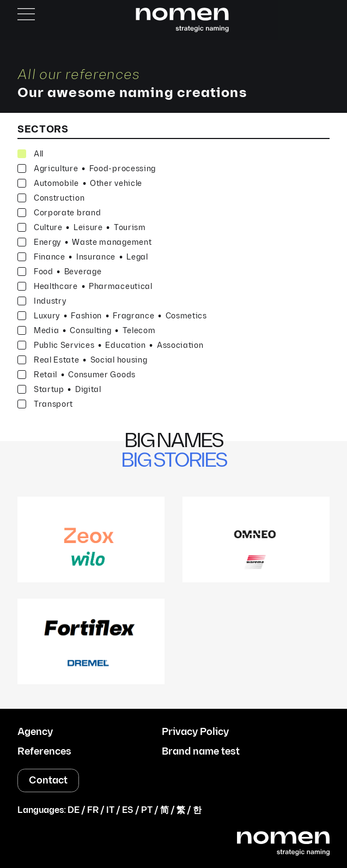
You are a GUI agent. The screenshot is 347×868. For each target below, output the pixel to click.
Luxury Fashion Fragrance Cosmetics (112, 316)
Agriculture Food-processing (87, 169)
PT (147, 810)
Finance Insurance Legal (83, 257)
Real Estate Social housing (83, 360)
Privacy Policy (195, 732)
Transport (45, 404)
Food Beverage (60, 272)
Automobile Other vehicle (80, 183)
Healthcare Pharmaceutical (85, 287)
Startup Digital (59, 390)
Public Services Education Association (111, 345)
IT (110, 810)
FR (93, 810)
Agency (35, 732)
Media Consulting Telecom (87, 331)
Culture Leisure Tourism (82, 228)
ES (128, 810)
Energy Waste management (85, 242)
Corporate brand (59, 213)
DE (74, 810)
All (31, 154)
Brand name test (201, 752)
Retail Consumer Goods (77, 375)
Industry (42, 301)
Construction (51, 198)
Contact (48, 780)
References (44, 752)
